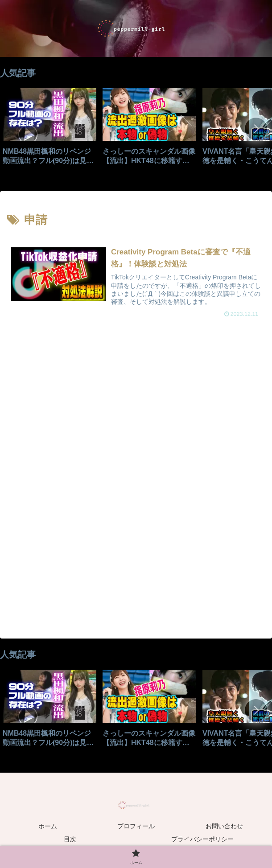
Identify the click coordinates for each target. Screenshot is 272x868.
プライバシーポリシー (202, 839)
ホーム (48, 826)
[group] (49, 130)
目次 (70, 839)
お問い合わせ (224, 826)
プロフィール (136, 826)
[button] (256, 129)
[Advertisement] (136, 408)
